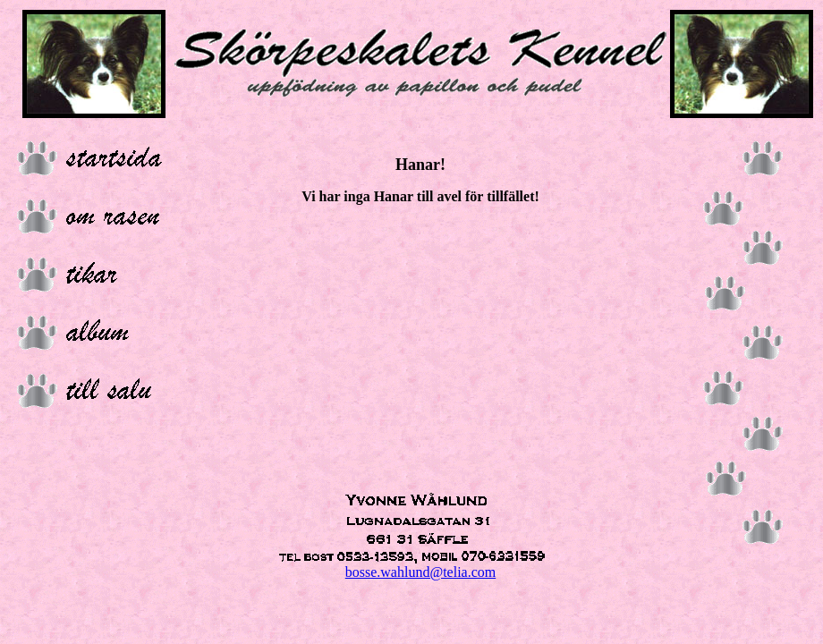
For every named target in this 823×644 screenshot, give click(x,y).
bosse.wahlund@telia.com (420, 572)
